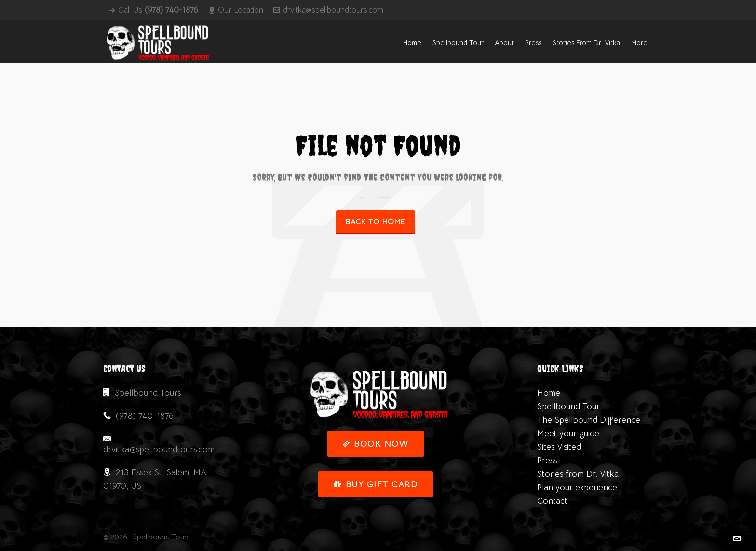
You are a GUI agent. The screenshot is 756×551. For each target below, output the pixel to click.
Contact (552, 501)
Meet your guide (568, 433)
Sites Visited (559, 447)
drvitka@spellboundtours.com (328, 10)
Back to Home (376, 222)
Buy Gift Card (376, 484)
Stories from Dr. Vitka (578, 474)
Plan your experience (577, 487)
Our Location (236, 10)
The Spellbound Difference (589, 420)
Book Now (376, 444)
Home (549, 393)
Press (547, 460)
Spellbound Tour (568, 406)
